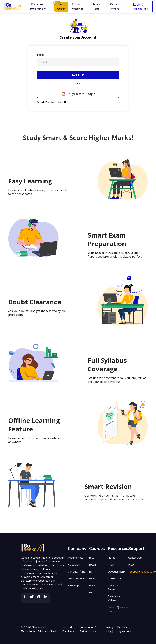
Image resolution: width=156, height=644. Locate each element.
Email (41, 55)
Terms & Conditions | (70, 629)
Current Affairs (77, 572)
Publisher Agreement (124, 629)
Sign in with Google (78, 94)
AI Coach (60, 6)
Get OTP (78, 75)
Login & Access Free (141, 7)
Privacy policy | (109, 629)
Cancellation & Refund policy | (89, 629)
